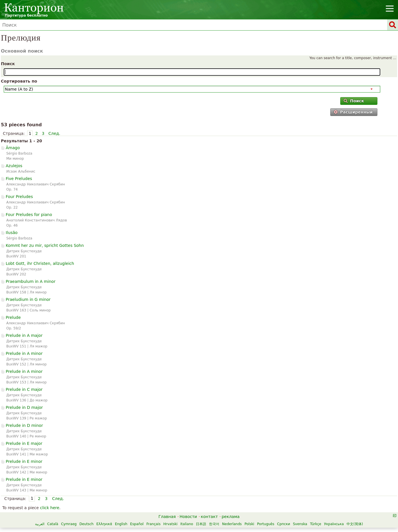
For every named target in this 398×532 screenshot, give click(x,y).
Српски (284, 524)
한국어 (214, 524)
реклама (231, 517)
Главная (167, 517)
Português (266, 524)
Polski (249, 524)
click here (50, 508)
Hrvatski (170, 524)
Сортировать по (19, 81)
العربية (40, 524)
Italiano (187, 524)
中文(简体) (355, 524)
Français (153, 524)
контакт (209, 517)
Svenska (300, 524)
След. (54, 133)
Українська (334, 524)
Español (137, 524)
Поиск (8, 64)
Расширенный (353, 112)
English (121, 524)
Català (53, 524)
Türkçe (316, 524)
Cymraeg (69, 524)
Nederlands (232, 524)
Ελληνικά (104, 524)
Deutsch (86, 524)
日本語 (201, 524)
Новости (188, 517)
